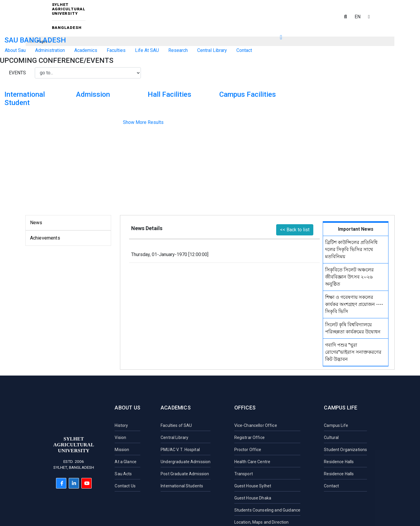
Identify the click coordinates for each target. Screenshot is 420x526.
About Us (127, 408)
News (36, 223)
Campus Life (341, 408)
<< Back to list (295, 230)
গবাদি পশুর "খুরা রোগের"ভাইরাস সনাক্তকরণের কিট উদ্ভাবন (353, 352)
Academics (176, 408)
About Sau (15, 50)
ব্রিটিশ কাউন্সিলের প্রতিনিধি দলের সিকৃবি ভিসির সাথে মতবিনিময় (351, 249)
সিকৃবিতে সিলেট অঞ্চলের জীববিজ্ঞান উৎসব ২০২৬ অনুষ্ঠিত (349, 277)
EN (358, 17)
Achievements (45, 238)
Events (17, 73)
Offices (245, 408)
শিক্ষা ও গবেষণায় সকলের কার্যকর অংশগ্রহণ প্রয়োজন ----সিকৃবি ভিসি (354, 304)
